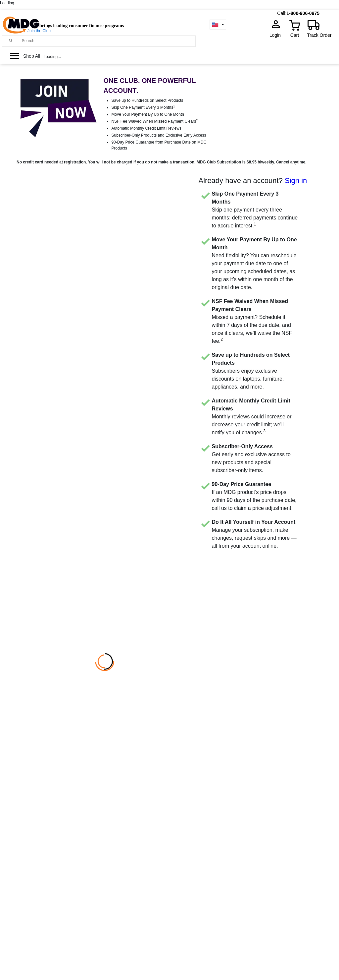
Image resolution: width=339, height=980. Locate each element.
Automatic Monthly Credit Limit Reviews (146, 128)
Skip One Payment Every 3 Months (143, 107)
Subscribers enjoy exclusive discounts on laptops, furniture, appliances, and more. (251, 371)
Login (277, 35)
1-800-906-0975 (303, 13)
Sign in (296, 181)
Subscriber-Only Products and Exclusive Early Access (159, 135)
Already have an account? (253, 181)
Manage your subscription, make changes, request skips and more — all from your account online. (254, 534)
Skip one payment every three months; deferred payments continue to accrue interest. (255, 210)
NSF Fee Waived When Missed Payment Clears (155, 121)
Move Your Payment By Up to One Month (148, 114)
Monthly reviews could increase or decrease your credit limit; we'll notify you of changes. (252, 417)
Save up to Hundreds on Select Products (147, 100)
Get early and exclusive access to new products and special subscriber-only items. (251, 458)
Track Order (319, 35)
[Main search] (11, 41)
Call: (282, 13)
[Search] (107, 41)
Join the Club (39, 31)
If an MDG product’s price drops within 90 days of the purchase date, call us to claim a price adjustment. (254, 496)
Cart (295, 35)
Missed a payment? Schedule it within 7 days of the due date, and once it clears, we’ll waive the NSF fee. (252, 321)
